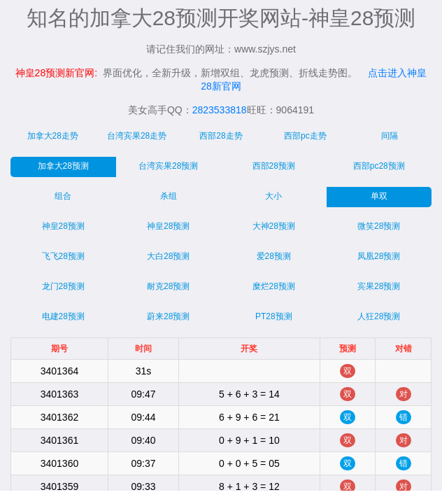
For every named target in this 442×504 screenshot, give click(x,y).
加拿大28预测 (63, 166)
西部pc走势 (305, 136)
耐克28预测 (168, 286)
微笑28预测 (379, 226)
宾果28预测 (379, 286)
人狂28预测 (379, 316)
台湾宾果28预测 (168, 166)
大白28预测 (168, 256)
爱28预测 (274, 256)
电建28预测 (63, 316)
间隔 (390, 136)
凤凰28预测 (379, 256)
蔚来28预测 (168, 316)
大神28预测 (274, 226)
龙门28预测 (63, 286)
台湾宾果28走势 (137, 136)
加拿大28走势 (53, 136)
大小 (273, 196)
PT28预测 (274, 316)
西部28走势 (221, 136)
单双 (379, 196)
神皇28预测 (63, 226)
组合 (63, 196)
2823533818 (220, 110)
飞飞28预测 (63, 256)
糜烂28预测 (274, 286)
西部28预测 (274, 166)
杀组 (169, 196)
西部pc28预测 (379, 166)
